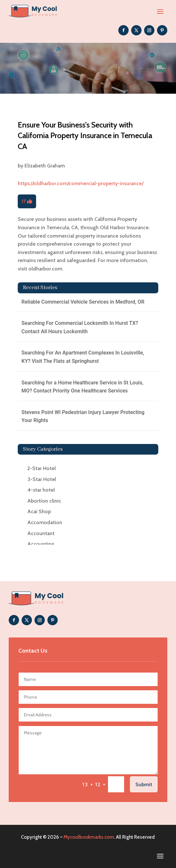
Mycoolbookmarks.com (89, 837)
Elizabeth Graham (45, 166)
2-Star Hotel (42, 468)
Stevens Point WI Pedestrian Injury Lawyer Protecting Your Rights (83, 416)
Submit (144, 784)
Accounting (41, 544)
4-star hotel (41, 490)
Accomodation (45, 522)
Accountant (41, 533)
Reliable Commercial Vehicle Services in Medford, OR (83, 302)
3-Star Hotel (42, 479)
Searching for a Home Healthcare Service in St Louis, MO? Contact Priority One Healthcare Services (83, 387)
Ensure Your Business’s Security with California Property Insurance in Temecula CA (85, 136)
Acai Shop (39, 511)
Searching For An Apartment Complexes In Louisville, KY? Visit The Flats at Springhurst (83, 357)
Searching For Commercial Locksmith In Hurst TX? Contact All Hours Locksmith (80, 327)
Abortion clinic (44, 501)
